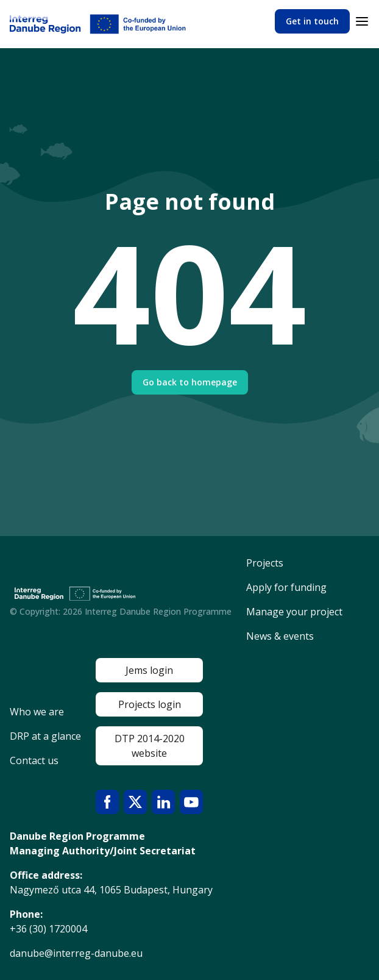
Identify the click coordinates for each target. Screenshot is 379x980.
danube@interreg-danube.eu (76, 953)
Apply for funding (286, 587)
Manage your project (294, 612)
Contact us (34, 760)
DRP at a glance (45, 736)
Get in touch (312, 21)
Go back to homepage (190, 382)
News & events (280, 636)
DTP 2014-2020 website (150, 746)
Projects (265, 563)
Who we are (37, 712)
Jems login (149, 670)
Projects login (150, 704)
